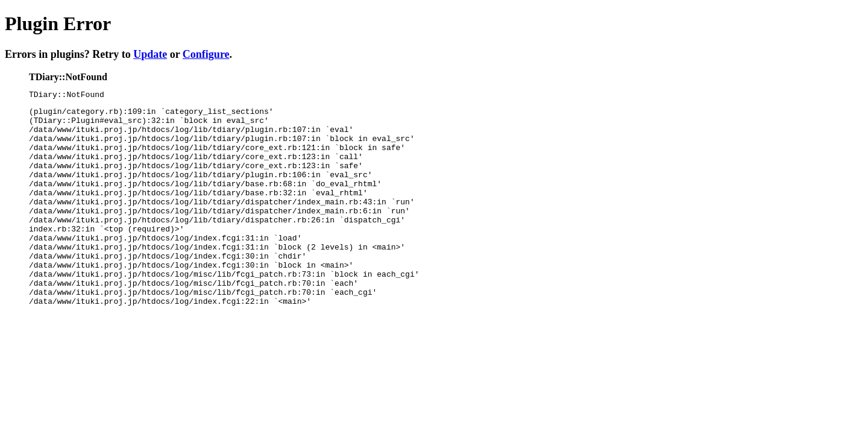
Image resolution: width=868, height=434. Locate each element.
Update (150, 54)
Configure (206, 54)
